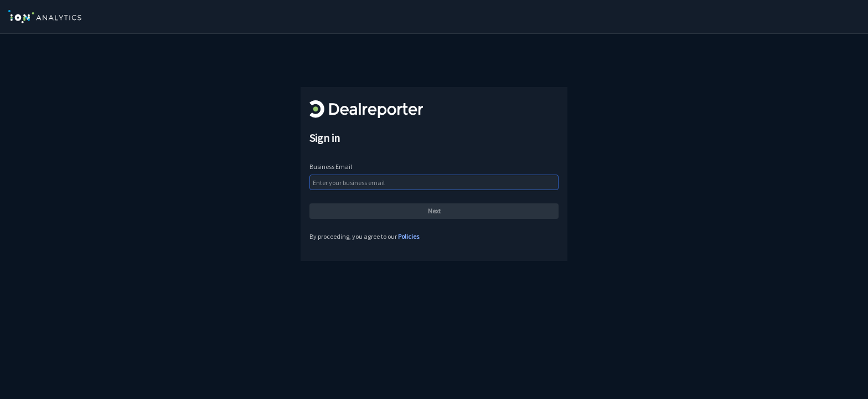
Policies (409, 236)
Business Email (331, 167)
